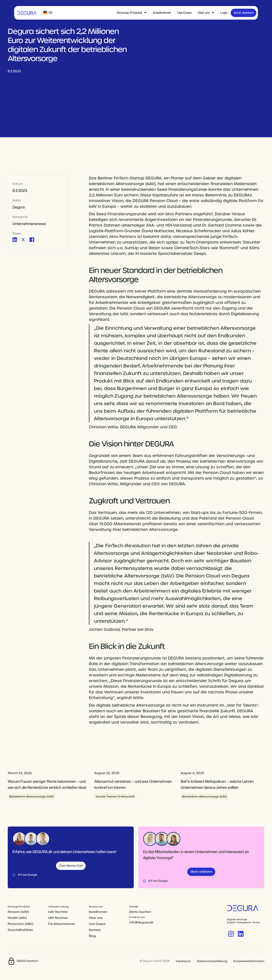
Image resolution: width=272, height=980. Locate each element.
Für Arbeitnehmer (62, 924)
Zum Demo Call (71, 866)
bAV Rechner (58, 912)
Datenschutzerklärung (212, 961)
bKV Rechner (58, 918)
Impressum (183, 961)
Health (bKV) (17, 918)
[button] (48, 13)
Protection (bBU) (21, 924)
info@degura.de (141, 922)
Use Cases (184, 13)
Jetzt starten (244, 13)
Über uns (96, 918)
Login (224, 13)
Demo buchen (140, 912)
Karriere (95, 930)
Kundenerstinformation (249, 961)
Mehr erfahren (201, 872)
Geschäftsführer (20, 930)
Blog (92, 936)
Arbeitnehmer (162, 13)
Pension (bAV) (18, 912)
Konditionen (98, 912)
